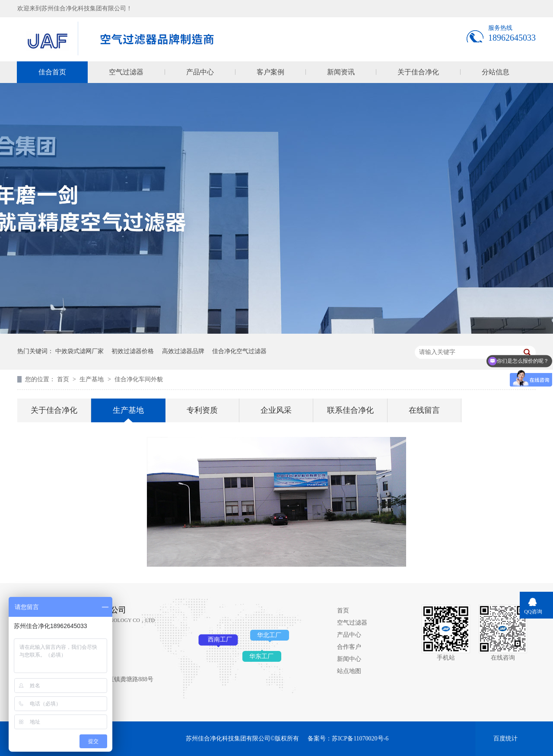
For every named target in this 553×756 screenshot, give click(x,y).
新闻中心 (349, 659)
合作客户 (349, 647)
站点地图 (349, 671)
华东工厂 (261, 656)
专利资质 (202, 410)
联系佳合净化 (350, 410)
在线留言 (424, 410)
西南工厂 (220, 640)
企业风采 (276, 410)
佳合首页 (52, 72)
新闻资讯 (341, 72)
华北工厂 (269, 635)
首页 (64, 379)
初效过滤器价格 (133, 351)
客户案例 (270, 72)
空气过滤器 (126, 72)
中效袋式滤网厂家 (79, 351)
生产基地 (92, 379)
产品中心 (200, 72)
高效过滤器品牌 (183, 351)
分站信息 (496, 72)
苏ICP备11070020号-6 (360, 738)
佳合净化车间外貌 (139, 379)
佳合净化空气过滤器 (239, 351)
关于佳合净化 (418, 72)
